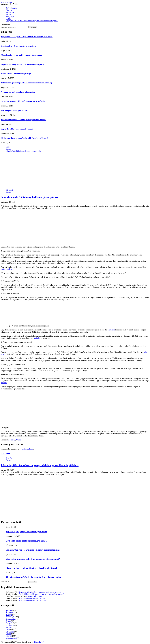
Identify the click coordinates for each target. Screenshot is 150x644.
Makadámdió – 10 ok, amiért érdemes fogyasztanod (22, 55)
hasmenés (111, 330)
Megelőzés (10, 12)
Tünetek (9, 10)
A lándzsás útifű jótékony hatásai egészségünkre (30, 197)
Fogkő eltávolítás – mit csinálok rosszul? (17, 129)
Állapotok (9, 613)
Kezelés (9, 14)
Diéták (8, 19)
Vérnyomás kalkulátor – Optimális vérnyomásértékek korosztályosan (32, 21)
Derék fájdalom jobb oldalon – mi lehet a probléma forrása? (41, 594)
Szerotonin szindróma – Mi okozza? (32, 598)
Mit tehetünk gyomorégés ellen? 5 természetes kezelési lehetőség (26, 83)
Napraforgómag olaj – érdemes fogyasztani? (26, 532)
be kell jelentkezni (26, 449)
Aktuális (9, 610)
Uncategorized (11, 638)
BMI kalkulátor (11, 8)
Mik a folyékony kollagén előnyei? (15, 110)
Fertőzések (10, 625)
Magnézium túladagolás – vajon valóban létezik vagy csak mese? (27, 37)
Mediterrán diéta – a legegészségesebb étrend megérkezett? (25, 138)
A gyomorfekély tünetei (35, 596)
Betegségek (10, 17)
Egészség (9, 190)
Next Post (5, 453)
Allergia (9, 615)
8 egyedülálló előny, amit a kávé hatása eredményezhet (23, 64)
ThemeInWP (39, 642)
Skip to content (7, 2)
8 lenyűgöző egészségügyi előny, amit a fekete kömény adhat (34, 577)
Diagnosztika (11, 619)
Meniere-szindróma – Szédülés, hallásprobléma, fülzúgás (24, 120)
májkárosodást (6, 269)
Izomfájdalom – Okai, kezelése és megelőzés (18, 46)
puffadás (37, 338)
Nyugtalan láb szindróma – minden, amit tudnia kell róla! (40, 592)
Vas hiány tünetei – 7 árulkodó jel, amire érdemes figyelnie (33, 550)
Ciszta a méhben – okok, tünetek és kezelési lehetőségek (32, 568)
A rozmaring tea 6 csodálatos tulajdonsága (18, 92)
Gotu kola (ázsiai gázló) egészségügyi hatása (26, 541)
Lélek (8, 629)
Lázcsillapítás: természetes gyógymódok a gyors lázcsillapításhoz (40, 465)
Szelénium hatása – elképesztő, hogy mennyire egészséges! (24, 101)
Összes (8, 192)
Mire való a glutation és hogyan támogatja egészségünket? (33, 559)
